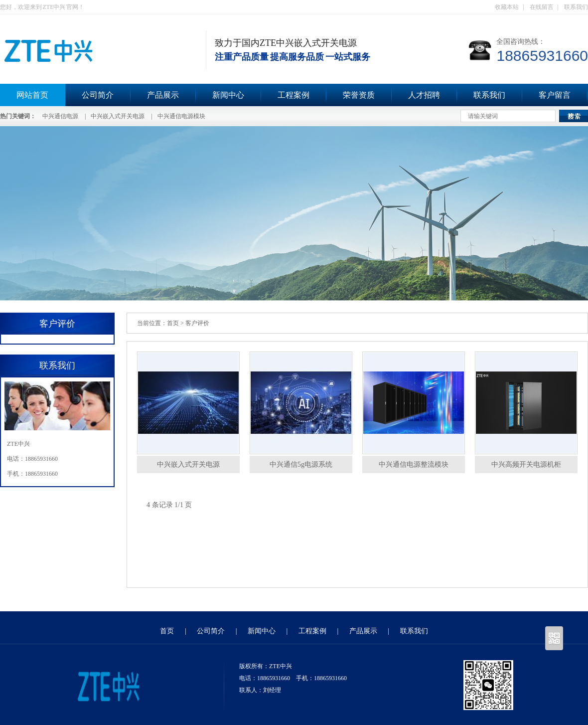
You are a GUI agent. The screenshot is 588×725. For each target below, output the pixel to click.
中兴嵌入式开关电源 (118, 116)
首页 (173, 323)
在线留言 (542, 7)
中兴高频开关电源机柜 (526, 464)
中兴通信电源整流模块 (414, 464)
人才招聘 (424, 95)
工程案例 (294, 95)
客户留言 (555, 95)
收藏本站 (507, 7)
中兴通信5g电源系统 (301, 464)
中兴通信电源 (60, 116)
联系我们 (576, 7)
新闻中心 (228, 95)
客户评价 (197, 323)
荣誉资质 (359, 95)
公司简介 (98, 95)
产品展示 (163, 95)
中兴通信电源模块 (181, 116)
